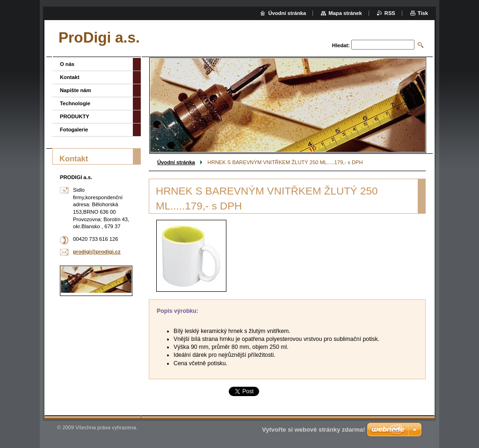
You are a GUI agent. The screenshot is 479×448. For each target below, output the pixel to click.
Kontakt (70, 77)
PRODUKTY (75, 116)
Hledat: (341, 45)
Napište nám (76, 90)
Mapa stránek (345, 13)
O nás (67, 64)
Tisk (423, 13)
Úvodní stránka (176, 162)
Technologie (75, 103)
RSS (390, 13)
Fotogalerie (74, 130)
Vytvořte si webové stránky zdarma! (314, 430)
